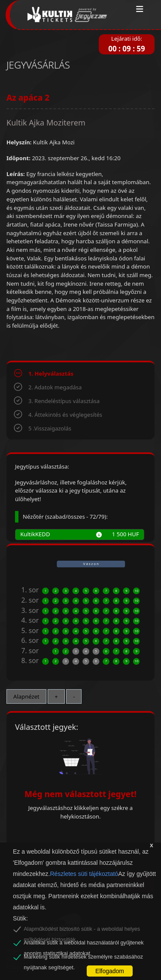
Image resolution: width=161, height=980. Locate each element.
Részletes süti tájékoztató (84, 874)
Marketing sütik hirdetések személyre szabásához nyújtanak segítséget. (83, 958)
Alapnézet (26, 696)
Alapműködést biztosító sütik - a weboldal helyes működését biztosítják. (82, 930)
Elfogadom (110, 971)
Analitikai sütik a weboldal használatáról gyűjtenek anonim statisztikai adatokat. (84, 944)
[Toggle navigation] (140, 9)
